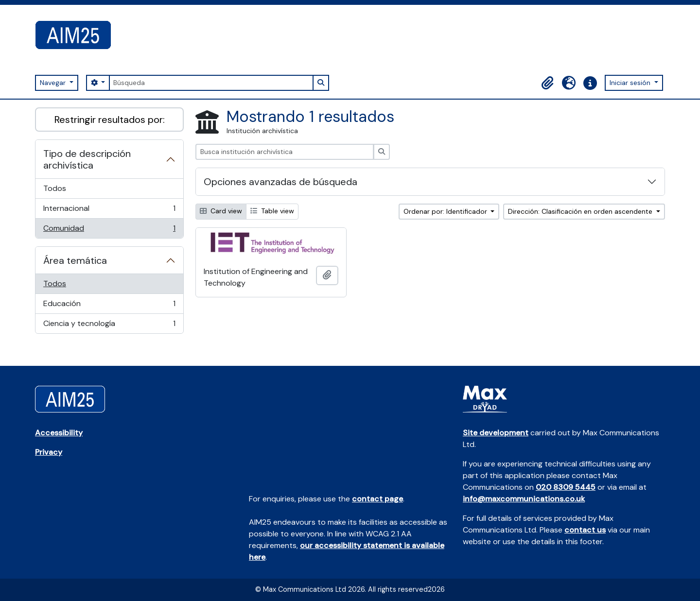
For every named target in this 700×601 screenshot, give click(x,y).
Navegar (54, 83)
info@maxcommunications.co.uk (524, 499)
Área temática (75, 260)
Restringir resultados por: (110, 120)
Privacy (49, 452)
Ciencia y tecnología (109, 326)
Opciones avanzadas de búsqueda (280, 182)
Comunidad (109, 230)
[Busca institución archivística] (285, 152)
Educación (109, 306)
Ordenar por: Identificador (446, 211)
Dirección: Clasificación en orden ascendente (581, 211)
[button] (547, 83)
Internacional (109, 211)
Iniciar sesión (631, 83)
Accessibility (59, 433)
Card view (221, 211)
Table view (272, 211)
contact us (585, 530)
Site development (496, 433)
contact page (377, 499)
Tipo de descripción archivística (87, 159)
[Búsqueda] (211, 83)
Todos (55, 188)
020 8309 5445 (566, 487)
